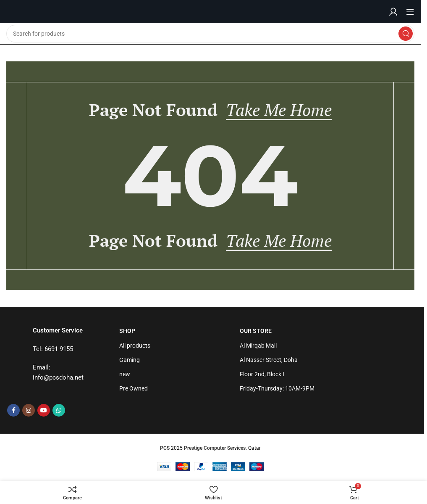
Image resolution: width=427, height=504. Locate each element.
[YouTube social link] (44, 410)
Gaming (130, 360)
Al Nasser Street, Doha (269, 360)
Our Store (256, 331)
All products (135, 346)
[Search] (210, 34)
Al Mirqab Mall (258, 346)
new (125, 374)
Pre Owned (134, 388)
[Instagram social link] (29, 410)
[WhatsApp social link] (59, 410)
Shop (127, 331)
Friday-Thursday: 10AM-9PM (277, 388)
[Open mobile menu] (410, 12)
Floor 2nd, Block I (262, 374)
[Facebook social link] (13, 410)
